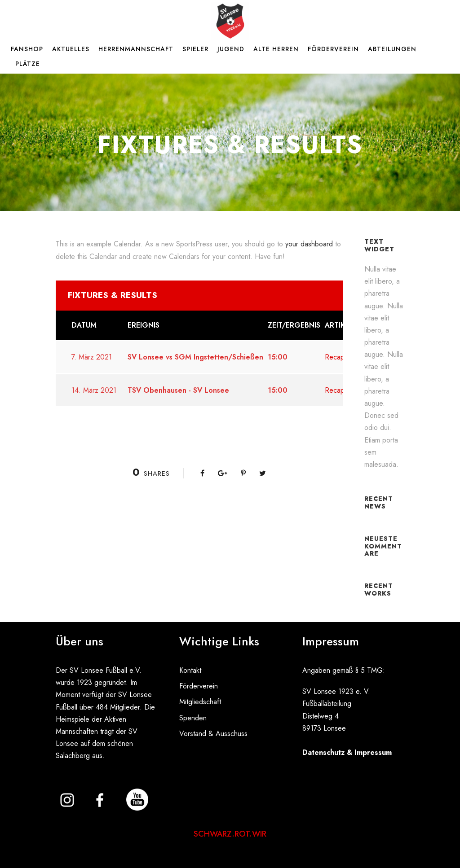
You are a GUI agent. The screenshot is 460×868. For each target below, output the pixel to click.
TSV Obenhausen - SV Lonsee (178, 390)
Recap (335, 357)
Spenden (193, 718)
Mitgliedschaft (200, 702)
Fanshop (27, 49)
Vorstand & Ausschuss (213, 734)
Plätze (28, 64)
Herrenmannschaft (136, 49)
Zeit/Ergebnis (294, 325)
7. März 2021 (92, 357)
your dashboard (309, 244)
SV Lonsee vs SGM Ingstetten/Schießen (195, 357)
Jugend (231, 49)
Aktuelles (71, 49)
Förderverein (333, 49)
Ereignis (144, 325)
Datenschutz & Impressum (347, 752)
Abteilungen (392, 49)
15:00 (278, 357)
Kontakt (190, 670)
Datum (84, 325)
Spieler (195, 49)
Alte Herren (276, 49)
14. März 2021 (94, 390)
